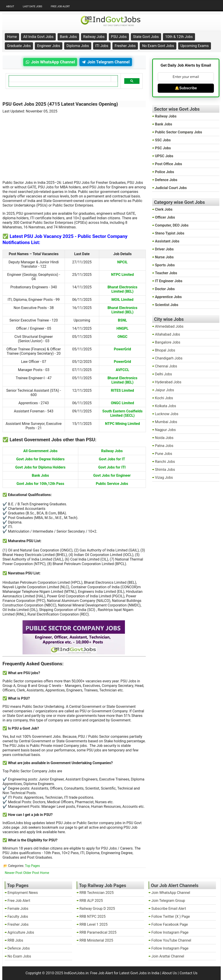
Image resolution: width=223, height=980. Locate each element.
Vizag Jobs (164, 478)
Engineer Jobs (49, 46)
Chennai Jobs (166, 366)
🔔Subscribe (186, 88)
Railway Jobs (94, 37)
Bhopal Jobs (165, 350)
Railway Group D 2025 (97, 909)
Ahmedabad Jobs (169, 326)
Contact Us (189, 973)
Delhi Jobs (163, 374)
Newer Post (14, 873)
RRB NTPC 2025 (92, 916)
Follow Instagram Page (170, 932)
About (10, 6)
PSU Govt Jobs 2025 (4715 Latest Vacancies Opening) (60, 104)
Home (12, 37)
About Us (169, 973)
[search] (60, 79)
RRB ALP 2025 (91, 901)
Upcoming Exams (195, 46)
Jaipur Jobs (165, 390)
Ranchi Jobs (165, 462)
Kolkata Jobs (166, 406)
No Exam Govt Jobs (158, 46)
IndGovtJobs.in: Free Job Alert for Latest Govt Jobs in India (112, 973)
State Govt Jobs (146, 37)
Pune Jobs (163, 454)
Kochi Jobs (164, 398)
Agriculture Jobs (21, 932)
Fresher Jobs (125, 46)
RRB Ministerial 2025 (96, 940)
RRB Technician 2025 (96, 893)
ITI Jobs (102, 46)
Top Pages (32, 866)
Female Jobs (18, 909)
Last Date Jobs (32, 6)
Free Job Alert (60, 6)
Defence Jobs (19, 948)
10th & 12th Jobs (179, 37)
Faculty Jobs (18, 916)
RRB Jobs (15, 940)
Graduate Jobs (19, 46)
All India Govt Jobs (38, 37)
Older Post (31, 873)
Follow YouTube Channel (171, 940)
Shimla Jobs (165, 470)
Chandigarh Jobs (169, 358)
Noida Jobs (164, 438)
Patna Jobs (164, 446)
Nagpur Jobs (165, 430)
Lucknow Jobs (167, 414)
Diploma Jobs (78, 46)
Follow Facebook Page (170, 924)
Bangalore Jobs (168, 342)
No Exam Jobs (19, 956)
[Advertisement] (74, 144)
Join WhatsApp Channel (171, 893)
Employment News (23, 893)
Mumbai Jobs (166, 422)
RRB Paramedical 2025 (98, 932)
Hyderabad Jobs (168, 382)
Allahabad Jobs (167, 334)
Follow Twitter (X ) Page (171, 916)
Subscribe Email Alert (169, 909)
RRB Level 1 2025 (94, 924)
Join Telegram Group (168, 901)
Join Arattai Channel (168, 956)
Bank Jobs (68, 37)
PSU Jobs (119, 37)
